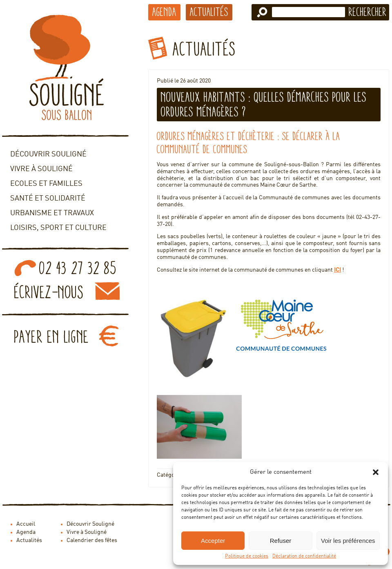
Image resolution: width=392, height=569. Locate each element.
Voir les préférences (348, 541)
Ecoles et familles (46, 184)
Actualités (209, 12)
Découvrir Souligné (48, 154)
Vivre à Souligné (41, 169)
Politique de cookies (247, 556)
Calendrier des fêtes (92, 540)
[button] (376, 472)
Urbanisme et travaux (52, 213)
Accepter (213, 541)
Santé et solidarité (48, 199)
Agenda (164, 12)
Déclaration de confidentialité (304, 556)
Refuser (281, 541)
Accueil (26, 524)
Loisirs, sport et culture (58, 228)
